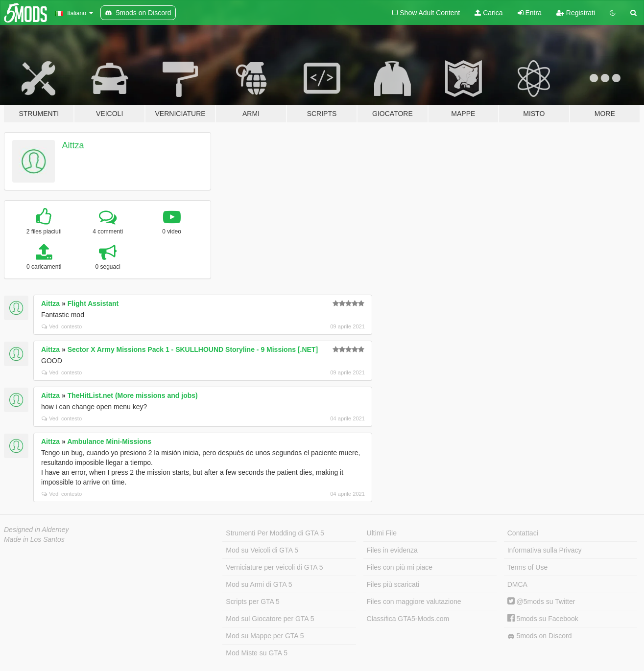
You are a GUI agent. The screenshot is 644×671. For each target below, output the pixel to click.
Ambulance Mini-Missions (109, 441)
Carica (489, 13)
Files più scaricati (393, 584)
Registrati (576, 13)
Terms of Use (527, 567)
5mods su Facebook (543, 619)
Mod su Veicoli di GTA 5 (262, 550)
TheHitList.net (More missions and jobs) (133, 395)
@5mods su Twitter (541, 602)
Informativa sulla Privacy (545, 550)
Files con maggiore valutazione (414, 602)
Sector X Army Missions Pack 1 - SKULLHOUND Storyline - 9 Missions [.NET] (193, 349)
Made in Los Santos (34, 539)
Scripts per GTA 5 (252, 602)
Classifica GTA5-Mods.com (408, 619)
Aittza (73, 145)
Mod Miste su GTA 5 (257, 653)
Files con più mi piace (400, 567)
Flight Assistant (93, 303)
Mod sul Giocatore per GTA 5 (270, 619)
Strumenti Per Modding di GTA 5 (275, 533)
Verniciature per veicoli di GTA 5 (274, 567)
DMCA (517, 584)
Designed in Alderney (36, 530)
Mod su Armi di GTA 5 (259, 584)
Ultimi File (382, 533)
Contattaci (523, 533)
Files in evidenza (392, 550)
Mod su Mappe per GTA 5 (265, 636)
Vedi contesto (62, 326)
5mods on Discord (540, 636)
